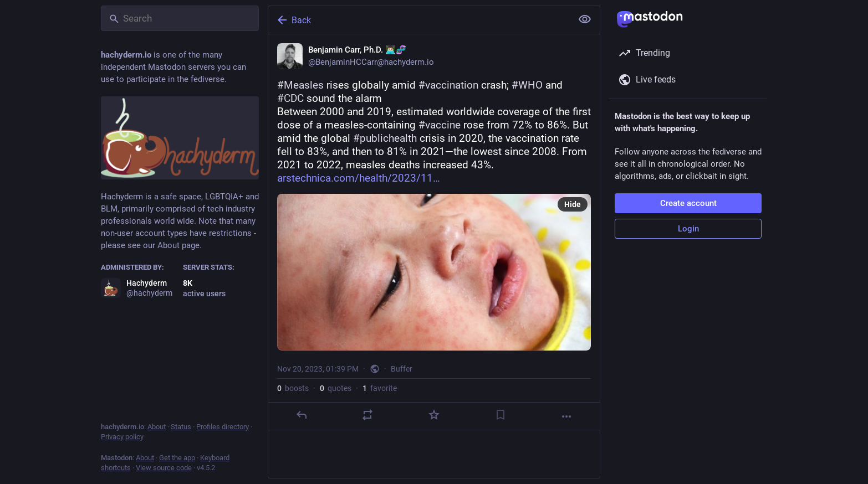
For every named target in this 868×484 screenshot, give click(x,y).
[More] (566, 416)
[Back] (419, 20)
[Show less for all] (585, 19)
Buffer (402, 369)
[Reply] (302, 415)
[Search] (180, 18)
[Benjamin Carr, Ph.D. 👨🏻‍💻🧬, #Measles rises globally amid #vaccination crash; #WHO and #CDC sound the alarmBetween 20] (434, 232)
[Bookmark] (501, 415)
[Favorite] (434, 415)
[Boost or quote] (367, 415)
